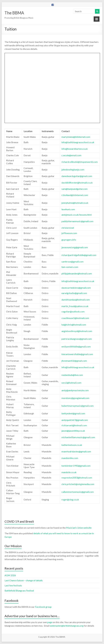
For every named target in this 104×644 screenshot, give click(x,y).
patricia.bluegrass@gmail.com (77, 339)
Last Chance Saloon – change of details (24, 580)
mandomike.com (70, 458)
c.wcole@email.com (71, 155)
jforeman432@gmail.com (74, 361)
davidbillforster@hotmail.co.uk (77, 183)
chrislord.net (68, 228)
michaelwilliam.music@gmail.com (78, 437)
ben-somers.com (70, 267)
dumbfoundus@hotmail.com (76, 300)
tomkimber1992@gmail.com (76, 466)
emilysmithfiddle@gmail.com (76, 346)
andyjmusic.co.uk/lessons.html (77, 215)
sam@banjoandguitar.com (75, 189)
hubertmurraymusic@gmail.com (77, 406)
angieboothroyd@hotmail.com (77, 331)
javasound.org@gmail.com (75, 247)
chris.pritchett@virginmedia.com (78, 484)
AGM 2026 (10, 575)
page (50, 622)
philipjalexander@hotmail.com (77, 273)
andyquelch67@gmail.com (75, 420)
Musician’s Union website (79, 528)
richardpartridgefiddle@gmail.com (79, 255)
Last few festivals (13, 585)
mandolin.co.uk (69, 472)
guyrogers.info (69, 240)
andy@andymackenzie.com (75, 390)
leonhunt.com (68, 209)
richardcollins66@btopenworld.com (80, 162)
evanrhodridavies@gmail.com (76, 451)
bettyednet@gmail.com (73, 413)
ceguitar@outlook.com (73, 311)
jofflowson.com (69, 233)
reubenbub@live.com (72, 375)
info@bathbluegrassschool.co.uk (78, 142)
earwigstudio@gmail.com (74, 293)
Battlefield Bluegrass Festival (19, 591)
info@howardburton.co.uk (75, 149)
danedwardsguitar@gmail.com (77, 176)
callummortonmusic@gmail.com (78, 492)
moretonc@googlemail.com (75, 398)
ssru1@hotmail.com (71, 383)
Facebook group (43, 607)
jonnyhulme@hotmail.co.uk (75, 203)
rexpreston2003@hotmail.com (77, 478)
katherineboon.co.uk (72, 445)
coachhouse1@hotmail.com (75, 318)
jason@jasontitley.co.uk (73, 431)
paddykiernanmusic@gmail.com (77, 221)
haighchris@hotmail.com (74, 325)
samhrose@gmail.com (72, 262)
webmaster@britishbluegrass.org (67, 626)
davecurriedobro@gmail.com (76, 288)
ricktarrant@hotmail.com (74, 425)
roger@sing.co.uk (70, 499)
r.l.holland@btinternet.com (75, 195)
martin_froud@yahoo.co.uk (75, 306)
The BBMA (14, 13)
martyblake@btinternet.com (76, 137)
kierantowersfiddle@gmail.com (77, 354)
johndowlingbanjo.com (73, 169)
